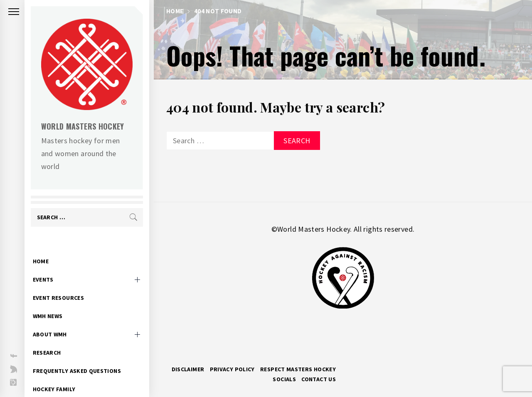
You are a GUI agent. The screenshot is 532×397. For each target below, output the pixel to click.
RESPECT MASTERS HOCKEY (298, 369)
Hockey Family (59, 376)
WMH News (52, 303)
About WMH (54, 321)
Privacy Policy (232, 369)
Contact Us (319, 379)
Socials (284, 379)
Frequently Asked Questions (81, 358)
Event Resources (63, 285)
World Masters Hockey (87, 126)
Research (52, 340)
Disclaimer (188, 369)
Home (45, 248)
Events (48, 267)
